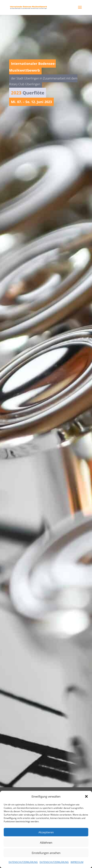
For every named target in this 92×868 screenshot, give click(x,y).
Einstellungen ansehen (46, 853)
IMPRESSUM (77, 862)
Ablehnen (46, 843)
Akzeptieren (46, 832)
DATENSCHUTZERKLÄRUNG (23, 862)
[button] (86, 796)
